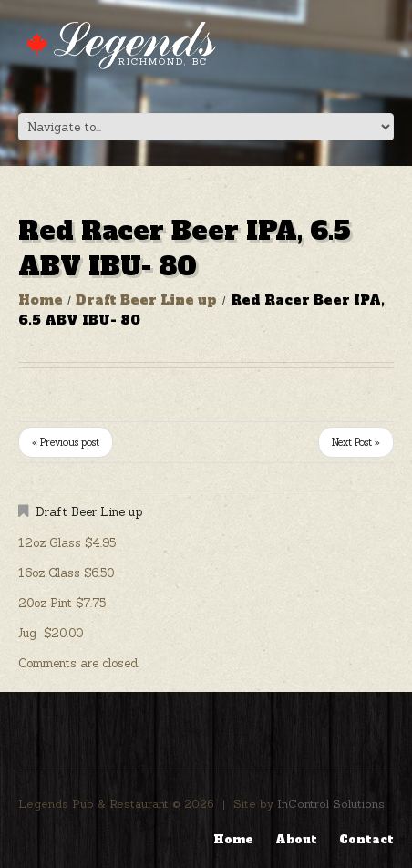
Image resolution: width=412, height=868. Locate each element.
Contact (366, 840)
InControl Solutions (331, 804)
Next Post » (356, 442)
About (296, 840)
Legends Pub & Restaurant (93, 804)
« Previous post (66, 442)
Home (41, 300)
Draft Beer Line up (146, 300)
